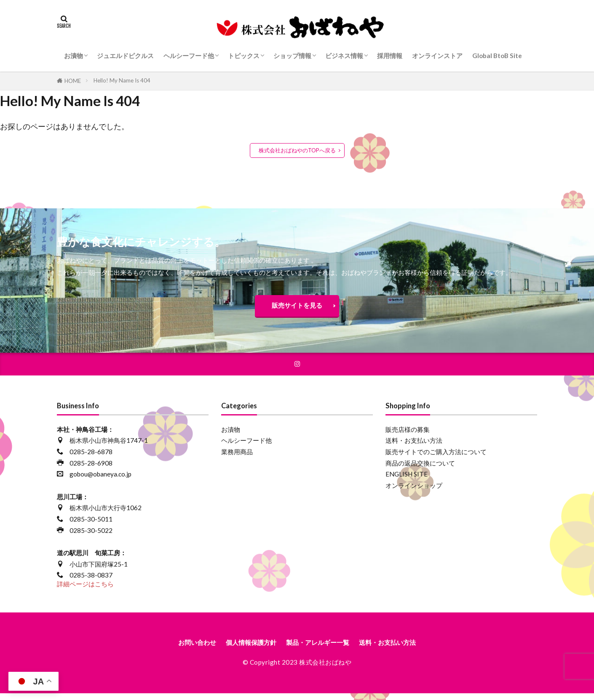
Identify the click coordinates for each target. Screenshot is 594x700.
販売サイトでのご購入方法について (436, 457)
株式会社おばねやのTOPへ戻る (297, 150)
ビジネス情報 (344, 56)
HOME (73, 81)
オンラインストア (437, 56)
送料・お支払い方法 (414, 446)
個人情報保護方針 (243, 648)
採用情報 (390, 56)
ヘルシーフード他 (189, 56)
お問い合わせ (180, 648)
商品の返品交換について (420, 468)
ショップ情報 (292, 56)
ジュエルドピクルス (125, 56)
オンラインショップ (414, 490)
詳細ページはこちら (85, 589)
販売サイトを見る (297, 307)
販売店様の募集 (408, 434)
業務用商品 (237, 457)
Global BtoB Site (497, 56)
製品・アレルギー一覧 (321, 648)
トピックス (244, 56)
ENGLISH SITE (407, 479)
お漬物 (74, 56)
